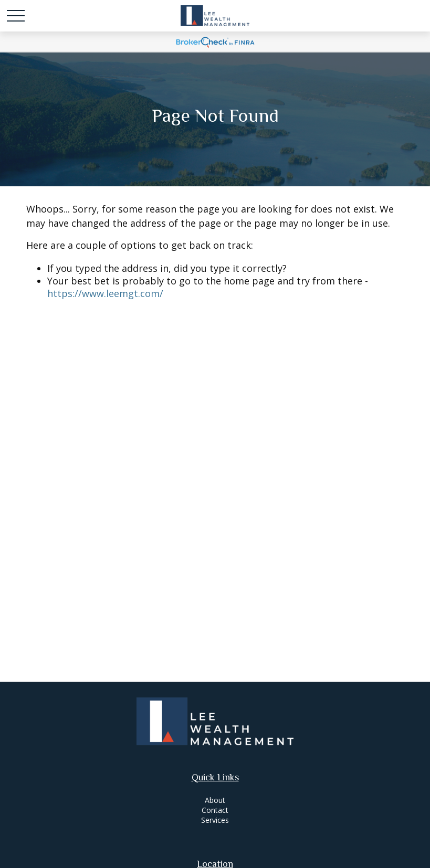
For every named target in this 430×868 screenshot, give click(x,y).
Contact (215, 810)
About (215, 800)
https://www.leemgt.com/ (105, 293)
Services (215, 820)
